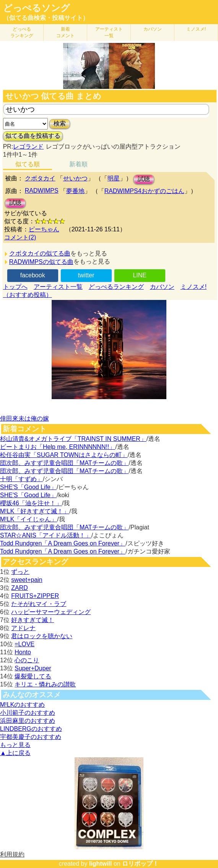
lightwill (101, 864)
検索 (60, 124)
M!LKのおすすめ (22, 705)
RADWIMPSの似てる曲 (41, 262)
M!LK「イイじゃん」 (28, 519)
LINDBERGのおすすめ (31, 729)
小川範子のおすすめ (28, 713)
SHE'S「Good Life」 (28, 487)
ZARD (20, 588)
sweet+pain (27, 580)
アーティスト (109, 32)
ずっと (20, 572)
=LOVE (24, 644)
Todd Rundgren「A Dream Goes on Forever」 (63, 543)
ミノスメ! (196, 29)
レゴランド (28, 147)
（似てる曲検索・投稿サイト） (46, 18)
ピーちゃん (44, 229)
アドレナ (23, 628)
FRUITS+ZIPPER (35, 596)
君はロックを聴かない (42, 636)
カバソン (153, 29)
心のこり (27, 660)
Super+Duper (33, 668)
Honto (23, 652)
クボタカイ (40, 178)
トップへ (15, 287)
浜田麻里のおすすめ (28, 721)
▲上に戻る (15, 753)
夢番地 (75, 191)
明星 (114, 178)
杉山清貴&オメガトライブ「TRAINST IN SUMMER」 (73, 439)
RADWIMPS (42, 191)
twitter (86, 275)
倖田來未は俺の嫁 (24, 418)
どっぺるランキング (116, 287)
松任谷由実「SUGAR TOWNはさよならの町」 (64, 455)
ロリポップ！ (140, 864)
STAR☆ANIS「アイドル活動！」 (46, 535)
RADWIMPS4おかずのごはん (144, 191)
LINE (140, 275)
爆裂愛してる (33, 676)
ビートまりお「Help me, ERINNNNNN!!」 (58, 447)
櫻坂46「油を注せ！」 (31, 503)
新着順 (78, 164)
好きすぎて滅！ (33, 620)
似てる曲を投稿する (33, 136)
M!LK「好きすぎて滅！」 (35, 511)
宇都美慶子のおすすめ (31, 737)
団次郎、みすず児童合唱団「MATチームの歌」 (64, 463)
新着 (65, 32)
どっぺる (22, 32)
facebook (33, 275)
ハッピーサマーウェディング (51, 612)
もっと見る (15, 745)
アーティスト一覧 (58, 287)
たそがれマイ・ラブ (39, 604)
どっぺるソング (37, 8)
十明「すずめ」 (21, 479)
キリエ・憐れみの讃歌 (45, 684)
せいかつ (75, 178)
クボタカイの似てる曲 (40, 253)
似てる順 (28, 164)
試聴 (144, 179)
